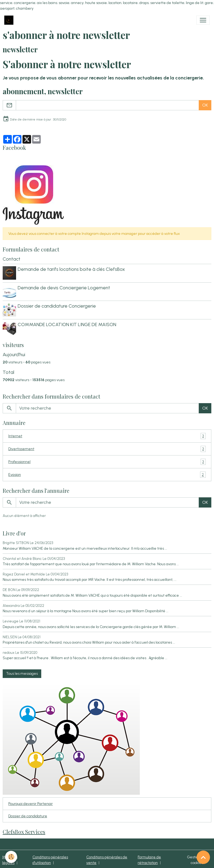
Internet (107, 434)
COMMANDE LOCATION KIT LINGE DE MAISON (67, 323)
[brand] (10, 20)
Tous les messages (22, 672)
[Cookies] (11, 857)
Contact (12, 259)
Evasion (107, 473)
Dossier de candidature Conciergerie (57, 305)
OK (205, 105)
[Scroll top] (203, 857)
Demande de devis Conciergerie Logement (64, 287)
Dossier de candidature (28, 814)
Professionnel (107, 460)
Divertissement (107, 447)
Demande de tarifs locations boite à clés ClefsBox (72, 269)
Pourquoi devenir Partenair (31, 802)
